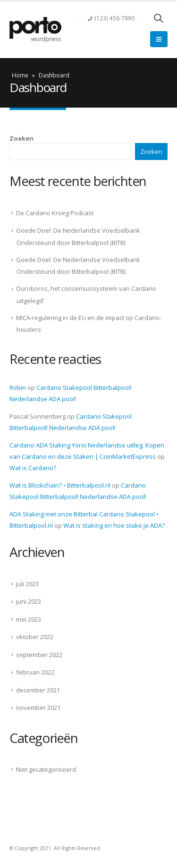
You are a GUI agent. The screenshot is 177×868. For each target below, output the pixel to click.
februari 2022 (35, 672)
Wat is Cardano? (33, 468)
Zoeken (21, 138)
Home (20, 75)
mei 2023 (29, 619)
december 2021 (38, 690)
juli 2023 (27, 584)
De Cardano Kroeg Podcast (55, 213)
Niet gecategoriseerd (46, 769)
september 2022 (39, 655)
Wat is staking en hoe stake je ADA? (114, 525)
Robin (18, 388)
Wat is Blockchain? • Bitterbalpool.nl (60, 485)
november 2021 (38, 708)
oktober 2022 (35, 637)
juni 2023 (29, 601)
